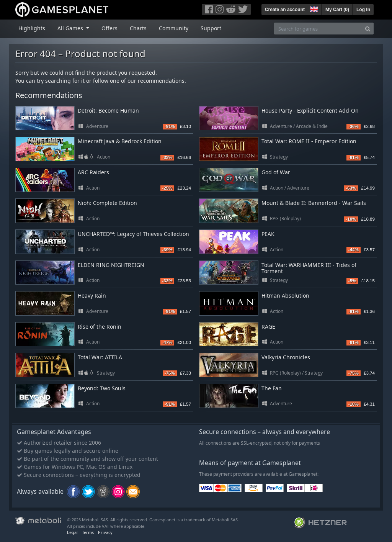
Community (174, 28)
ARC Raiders (93, 172)
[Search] (368, 29)
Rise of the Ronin (100, 327)
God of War (276, 172)
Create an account (285, 10)
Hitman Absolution (285, 296)
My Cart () (337, 10)
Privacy (105, 532)
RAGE (268, 327)
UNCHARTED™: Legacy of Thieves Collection (133, 234)
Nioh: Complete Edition (107, 203)
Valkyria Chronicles (286, 357)
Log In (363, 10)
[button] (313, 8)
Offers (109, 28)
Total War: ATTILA (100, 357)
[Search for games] (318, 29)
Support (211, 28)
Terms (88, 532)
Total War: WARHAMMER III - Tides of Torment (309, 268)
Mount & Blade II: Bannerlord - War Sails (314, 203)
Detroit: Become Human (108, 111)
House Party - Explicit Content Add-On (310, 111)
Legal (72, 532)
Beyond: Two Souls (102, 388)
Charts (138, 28)
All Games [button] (71, 28)
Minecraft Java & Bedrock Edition (120, 141)
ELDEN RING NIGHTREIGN (111, 265)
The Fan (272, 388)
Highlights (32, 28)
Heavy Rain (92, 296)
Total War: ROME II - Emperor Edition (309, 141)
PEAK (268, 234)
